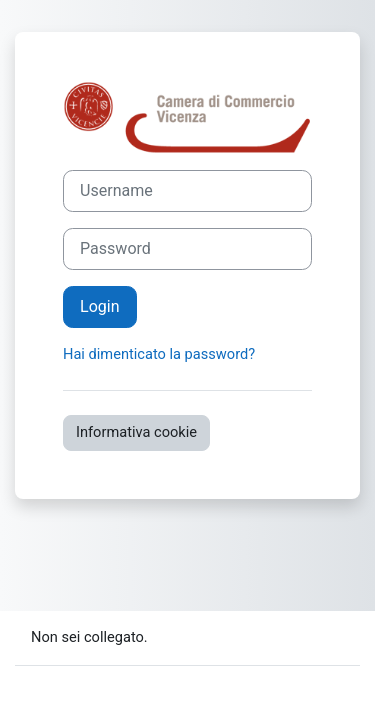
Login (100, 306)
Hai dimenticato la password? (159, 354)
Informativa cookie (136, 432)
